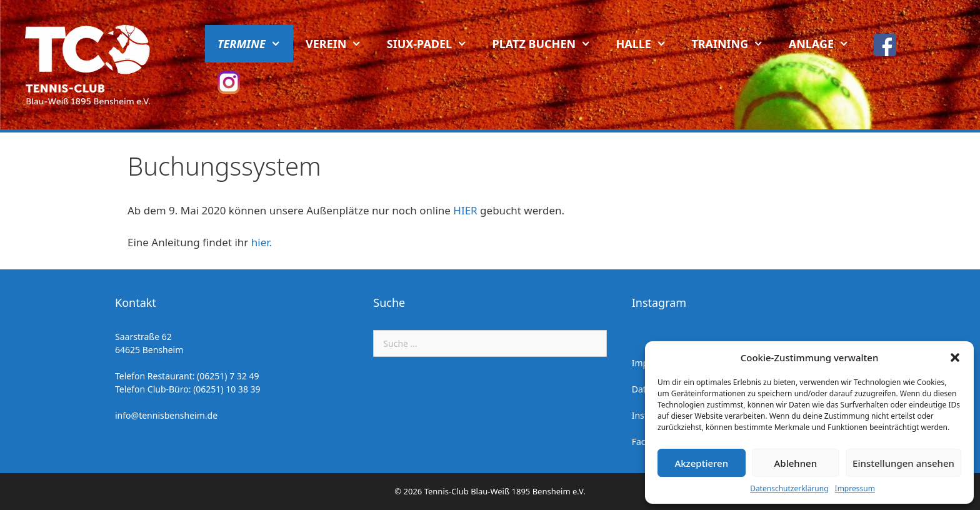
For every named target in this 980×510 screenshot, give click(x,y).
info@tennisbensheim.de (166, 415)
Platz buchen (548, 44)
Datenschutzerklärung (789, 488)
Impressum (855, 488)
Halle (648, 44)
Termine (255, 44)
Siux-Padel (433, 44)
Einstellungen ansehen (903, 463)
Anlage (825, 44)
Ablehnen (796, 463)
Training (733, 44)
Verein (340, 44)
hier (260, 242)
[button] (955, 357)
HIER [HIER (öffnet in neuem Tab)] (465, 210)
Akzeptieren (701, 463)
